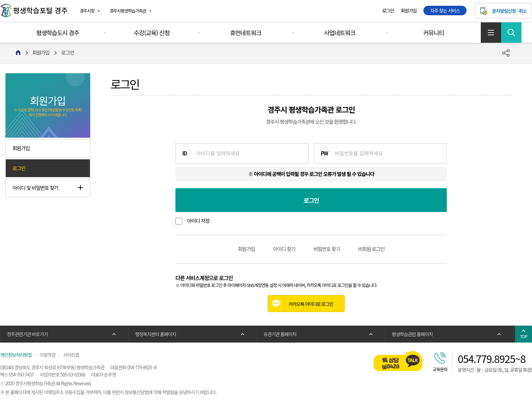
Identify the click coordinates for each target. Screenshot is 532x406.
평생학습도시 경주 (58, 33)
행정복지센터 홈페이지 (155, 334)
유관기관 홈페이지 (280, 334)
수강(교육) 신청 (152, 33)
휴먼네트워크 (246, 33)
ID (184, 153)
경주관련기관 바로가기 (27, 334)
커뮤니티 (433, 33)
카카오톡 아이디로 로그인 (300, 304)
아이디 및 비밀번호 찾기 (35, 188)
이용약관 (47, 355)
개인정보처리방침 (16, 355)
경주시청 (87, 11)
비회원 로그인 (371, 249)
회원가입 (409, 11)
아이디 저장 (198, 221)
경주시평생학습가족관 (128, 11)
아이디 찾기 (284, 249)
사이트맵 (491, 33)
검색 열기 (511, 33)
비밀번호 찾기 (327, 249)
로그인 (388, 11)
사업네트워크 (340, 33)
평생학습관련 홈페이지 (412, 334)
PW (324, 153)
